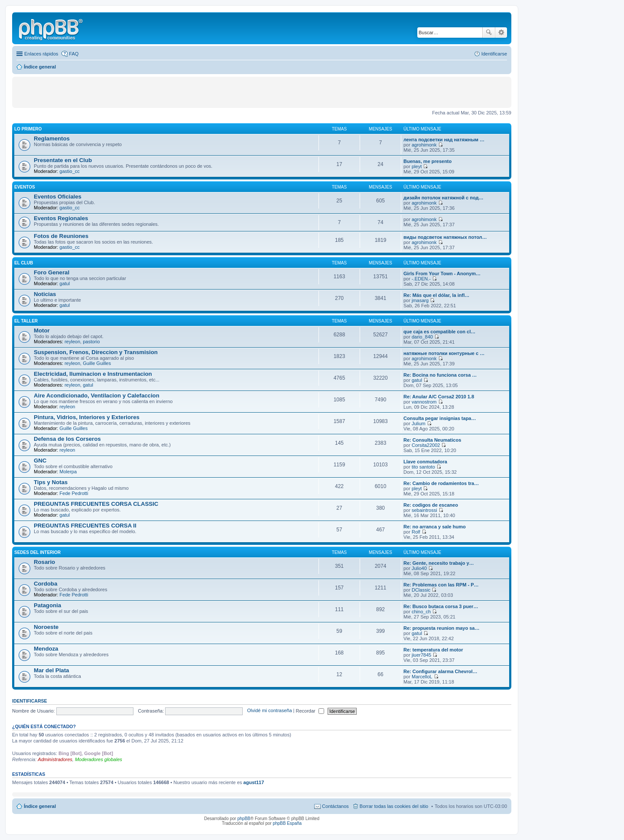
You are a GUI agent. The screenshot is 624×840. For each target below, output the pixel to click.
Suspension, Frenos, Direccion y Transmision (96, 352)
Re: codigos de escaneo (431, 505)
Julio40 (419, 568)
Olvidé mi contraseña (269, 711)
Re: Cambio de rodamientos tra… (441, 483)
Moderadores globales (99, 759)
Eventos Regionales (61, 218)
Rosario (44, 562)
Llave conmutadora (425, 462)
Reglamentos (52, 138)
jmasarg (420, 300)
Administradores (55, 759)
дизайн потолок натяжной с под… (443, 198)
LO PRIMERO (28, 129)
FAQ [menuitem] (74, 54)
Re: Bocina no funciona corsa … (440, 375)
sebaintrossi (424, 510)
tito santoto (423, 467)
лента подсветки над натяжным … (444, 140)
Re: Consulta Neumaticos (432, 440)
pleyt (417, 166)
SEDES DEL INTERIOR (37, 552)
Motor (42, 330)
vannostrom (424, 402)
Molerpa (68, 472)
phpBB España (287, 823)
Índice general (40, 806)
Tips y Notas (51, 482)
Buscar (489, 33)
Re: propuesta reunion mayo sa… (441, 628)
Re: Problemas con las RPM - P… (441, 585)
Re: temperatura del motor (433, 650)
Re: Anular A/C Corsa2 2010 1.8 (439, 397)
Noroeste (46, 627)
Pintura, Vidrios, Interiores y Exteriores (87, 417)
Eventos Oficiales (58, 197)
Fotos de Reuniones (61, 236)
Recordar (310, 711)
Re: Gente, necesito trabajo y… (439, 563)
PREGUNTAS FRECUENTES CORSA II (85, 526)
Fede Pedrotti (74, 493)
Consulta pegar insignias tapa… (440, 418)
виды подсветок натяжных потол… (445, 237)
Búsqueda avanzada (501, 33)
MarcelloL (422, 677)
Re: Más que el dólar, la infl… (436, 295)
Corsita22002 (426, 445)
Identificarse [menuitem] (494, 54)
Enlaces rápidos (41, 54)
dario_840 (422, 337)
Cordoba (45, 584)
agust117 (254, 782)
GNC (40, 461)
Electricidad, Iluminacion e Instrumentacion (93, 374)
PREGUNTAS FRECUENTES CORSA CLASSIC (96, 504)
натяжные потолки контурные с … (444, 353)
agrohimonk (424, 145)
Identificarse (30, 701)
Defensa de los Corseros (67, 439)
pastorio (91, 342)
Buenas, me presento (427, 161)
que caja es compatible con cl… (439, 332)
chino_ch (421, 612)
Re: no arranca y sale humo (435, 527)
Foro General (52, 272)
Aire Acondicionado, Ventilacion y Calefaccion (97, 396)
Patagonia (47, 605)
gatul (65, 283)
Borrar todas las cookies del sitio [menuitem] (394, 806)
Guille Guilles (97, 363)
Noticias (45, 294)
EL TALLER (26, 321)
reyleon (72, 342)
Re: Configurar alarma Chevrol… (440, 671)
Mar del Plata (51, 670)
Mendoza (46, 649)
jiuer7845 (421, 655)
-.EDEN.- (421, 279)
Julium (419, 423)
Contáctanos (335, 806)
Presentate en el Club (63, 160)
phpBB (244, 819)
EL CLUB (24, 263)
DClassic (421, 590)
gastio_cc (69, 171)
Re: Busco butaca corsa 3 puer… (441, 606)
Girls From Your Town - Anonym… (442, 273)
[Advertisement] (108, 92)
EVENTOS (25, 187)
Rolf (416, 532)
